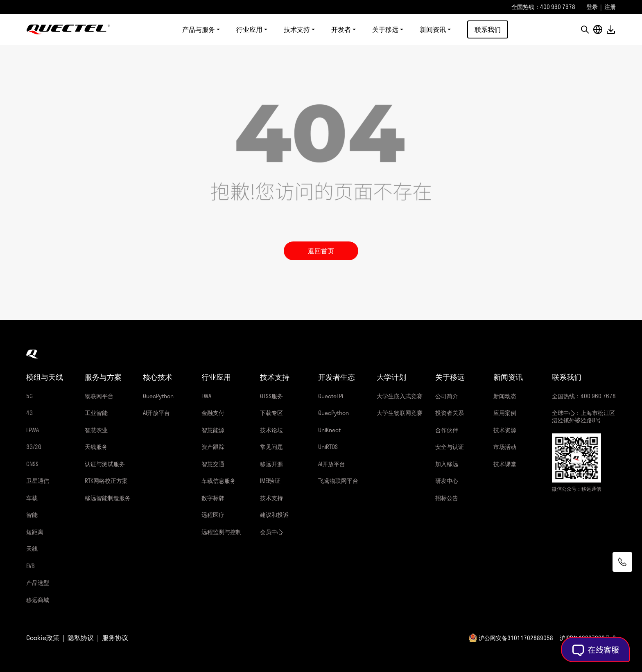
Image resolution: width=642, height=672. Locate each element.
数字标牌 (213, 498)
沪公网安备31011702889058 (516, 638)
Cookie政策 (43, 638)
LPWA (33, 430)
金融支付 (213, 413)
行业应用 (249, 29)
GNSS (32, 464)
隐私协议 (81, 638)
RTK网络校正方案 (106, 481)
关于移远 (385, 29)
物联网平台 (99, 396)
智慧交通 (213, 464)
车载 (32, 498)
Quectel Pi (331, 396)
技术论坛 (271, 430)
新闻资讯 (433, 29)
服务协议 (115, 638)
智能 (32, 515)
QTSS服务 (271, 396)
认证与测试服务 (105, 464)
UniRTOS (328, 447)
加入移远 (447, 464)
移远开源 (271, 464)
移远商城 (38, 600)
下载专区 (271, 413)
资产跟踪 (213, 447)
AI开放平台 (156, 413)
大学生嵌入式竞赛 (400, 396)
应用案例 (505, 413)
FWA (206, 396)
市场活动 (505, 447)
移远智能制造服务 (108, 498)
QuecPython (158, 396)
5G (29, 396)
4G (29, 413)
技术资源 (505, 430)
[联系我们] (622, 562)
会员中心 (271, 532)
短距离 (35, 532)
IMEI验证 (270, 481)
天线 (32, 549)
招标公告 (447, 498)
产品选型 (38, 583)
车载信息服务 (219, 481)
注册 (610, 7)
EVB (31, 566)
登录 (592, 7)
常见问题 (271, 447)
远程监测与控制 (222, 532)
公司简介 (447, 396)
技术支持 (297, 29)
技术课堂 (505, 464)
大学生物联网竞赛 (400, 413)
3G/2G (34, 447)
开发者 (341, 29)
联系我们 (488, 29)
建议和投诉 (274, 515)
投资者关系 (450, 413)
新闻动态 (505, 396)
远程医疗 (213, 515)
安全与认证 (450, 447)
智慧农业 (96, 430)
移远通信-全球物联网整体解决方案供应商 (68, 29)
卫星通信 (38, 481)
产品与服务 (199, 29)
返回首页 (321, 251)
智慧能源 (213, 430)
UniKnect (329, 430)
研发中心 (447, 481)
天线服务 (96, 447)
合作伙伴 (447, 430)
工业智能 (96, 413)
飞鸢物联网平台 (338, 481)
